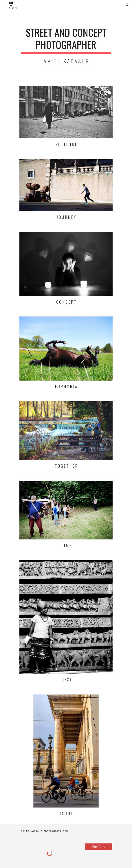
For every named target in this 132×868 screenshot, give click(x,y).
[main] (66, 46)
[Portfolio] (99, 846)
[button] (4, 5)
